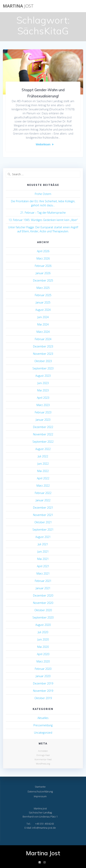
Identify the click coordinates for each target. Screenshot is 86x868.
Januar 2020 (43, 676)
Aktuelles (43, 718)
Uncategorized (43, 733)
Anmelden (43, 751)
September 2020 (43, 617)
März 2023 (43, 405)
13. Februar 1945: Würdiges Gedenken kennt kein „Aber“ (43, 220)
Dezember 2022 (43, 427)
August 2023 (43, 376)
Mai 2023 (43, 390)
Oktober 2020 (43, 610)
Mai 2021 (43, 559)
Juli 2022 (43, 456)
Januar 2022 (43, 500)
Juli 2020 (43, 632)
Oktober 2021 (43, 522)
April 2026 (43, 251)
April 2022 (43, 478)
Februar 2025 (43, 295)
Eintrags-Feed (43, 755)
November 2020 (43, 603)
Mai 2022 (43, 471)
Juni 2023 (43, 383)
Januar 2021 (43, 588)
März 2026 (43, 258)
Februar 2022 (43, 493)
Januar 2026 (43, 273)
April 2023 (43, 398)
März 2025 (43, 288)
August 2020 (43, 625)
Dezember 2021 (43, 508)
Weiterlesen (43, 144)
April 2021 (43, 566)
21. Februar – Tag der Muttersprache (43, 213)
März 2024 (43, 332)
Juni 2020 (43, 639)
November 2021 (43, 515)
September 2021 (43, 530)
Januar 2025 (43, 302)
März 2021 (43, 573)
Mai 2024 (43, 324)
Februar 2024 (43, 339)
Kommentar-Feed (43, 759)
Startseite (40, 787)
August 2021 (43, 537)
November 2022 (43, 434)
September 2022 (43, 442)
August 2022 (43, 449)
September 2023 (43, 368)
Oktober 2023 (43, 361)
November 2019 (43, 691)
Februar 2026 (43, 266)
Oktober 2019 (43, 698)
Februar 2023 (43, 412)
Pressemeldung (43, 725)
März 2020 (43, 661)
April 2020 (43, 654)
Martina (18, 6)
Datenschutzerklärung (40, 792)
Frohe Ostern (43, 194)
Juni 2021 (43, 552)
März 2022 (43, 486)
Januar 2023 (43, 420)
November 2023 (43, 354)
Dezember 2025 (43, 280)
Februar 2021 (43, 581)
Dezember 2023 (43, 346)
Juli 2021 (43, 544)
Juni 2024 (43, 317)
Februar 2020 (43, 669)
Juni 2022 (43, 464)
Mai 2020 (43, 647)
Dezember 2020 (43, 595)
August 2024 (43, 310)
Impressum (40, 796)
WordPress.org (43, 764)
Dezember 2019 (43, 683)
